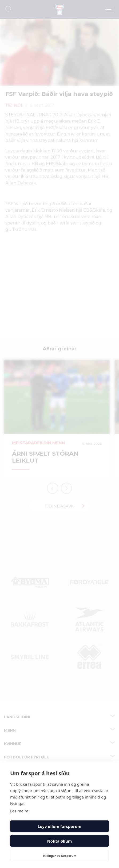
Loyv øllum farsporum (59, 826)
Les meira (19, 811)
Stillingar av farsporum (59, 856)
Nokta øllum (60, 841)
